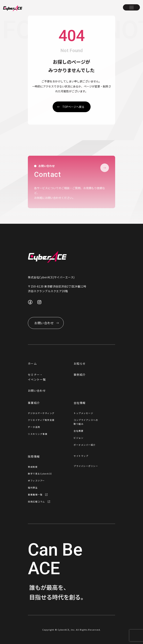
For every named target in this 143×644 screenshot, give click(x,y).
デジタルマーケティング (41, 413)
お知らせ (80, 364)
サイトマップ (81, 456)
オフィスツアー (36, 481)
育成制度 (33, 467)
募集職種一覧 (35, 495)
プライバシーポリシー (86, 466)
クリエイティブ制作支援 (41, 420)
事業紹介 (34, 403)
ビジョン (79, 438)
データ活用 (34, 427)
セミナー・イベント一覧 (37, 377)
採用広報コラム (36, 502)
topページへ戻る (73, 107)
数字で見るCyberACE (40, 474)
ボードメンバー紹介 (85, 445)
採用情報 (34, 456)
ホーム (32, 364)
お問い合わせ (37, 391)
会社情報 (80, 403)
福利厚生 (33, 488)
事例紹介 (80, 375)
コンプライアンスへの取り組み (86, 422)
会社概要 (79, 431)
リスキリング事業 (38, 434)
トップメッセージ (83, 413)
